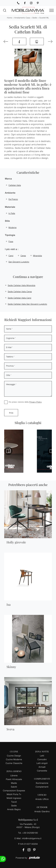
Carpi (11, 256)
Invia (11, 413)
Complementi (42, 787)
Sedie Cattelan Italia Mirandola (22, 285)
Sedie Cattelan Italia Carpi (19, 298)
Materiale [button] (10, 207)
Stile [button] (7, 221)
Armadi (42, 767)
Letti (42, 756)
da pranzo (13, 199)
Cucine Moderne (14, 759)
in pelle (12, 213)
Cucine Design (14, 756)
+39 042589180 (30, 833)
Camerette (42, 771)
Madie (14, 783)
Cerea (23, 256)
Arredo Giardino (42, 811)
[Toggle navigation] (52, 11)
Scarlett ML (44, 18)
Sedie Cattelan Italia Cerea (20, 291)
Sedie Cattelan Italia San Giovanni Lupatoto (27, 304)
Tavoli (14, 802)
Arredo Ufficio (42, 799)
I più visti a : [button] (12, 249)
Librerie (14, 775)
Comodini (42, 759)
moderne (13, 227)
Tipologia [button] (10, 235)
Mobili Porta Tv (14, 794)
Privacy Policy (36, 402)
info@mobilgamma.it (32, 838)
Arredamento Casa (22, 18)
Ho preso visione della (25, 402)
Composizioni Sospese (14, 790)
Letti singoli (42, 763)
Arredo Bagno (14, 809)
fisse (11, 241)
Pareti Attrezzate (14, 779)
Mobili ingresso (14, 798)
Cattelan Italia (15, 185)
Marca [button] (8, 179)
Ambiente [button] (10, 193)
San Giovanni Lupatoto (19, 262)
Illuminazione (42, 783)
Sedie (35, 18)
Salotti (14, 787)
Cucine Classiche (14, 763)
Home (9, 18)
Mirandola (37, 256)
